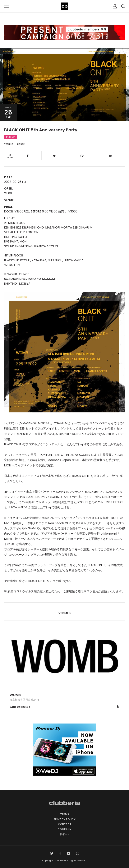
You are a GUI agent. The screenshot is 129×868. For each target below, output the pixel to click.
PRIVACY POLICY (64, 819)
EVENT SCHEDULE (20, 707)
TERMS (65, 814)
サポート (65, 834)
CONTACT (65, 824)
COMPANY (64, 829)
